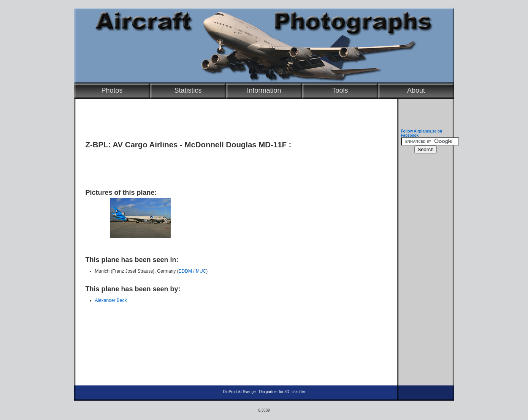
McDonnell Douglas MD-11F (235, 145)
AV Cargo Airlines (145, 145)
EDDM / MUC (193, 271)
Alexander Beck (111, 300)
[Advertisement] (234, 166)
